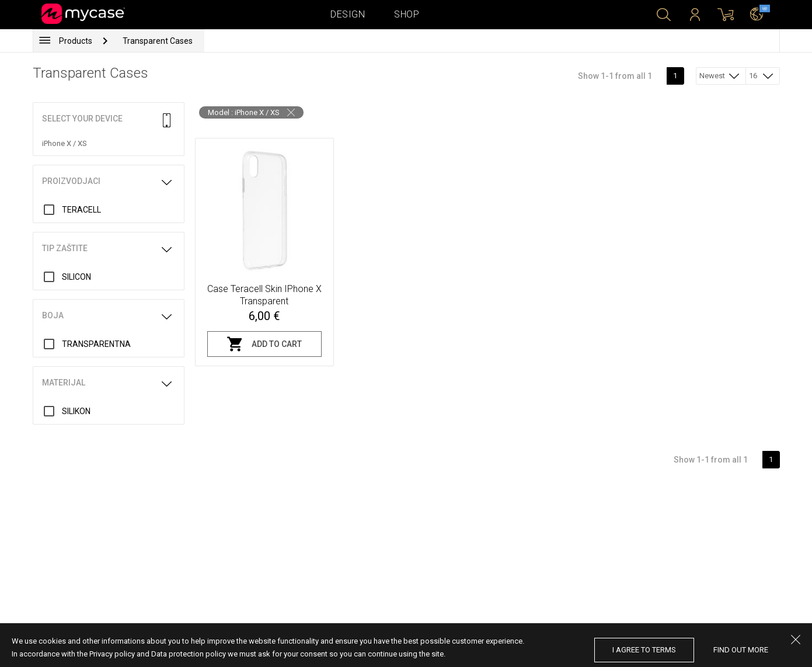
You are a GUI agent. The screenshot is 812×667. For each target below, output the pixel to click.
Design (348, 14)
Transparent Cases (158, 41)
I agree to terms (644, 650)
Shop (407, 14)
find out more (741, 650)
